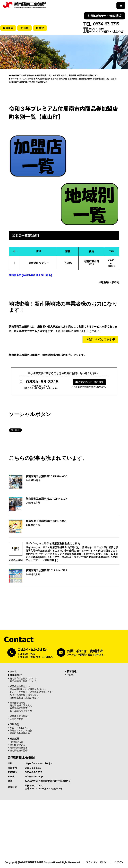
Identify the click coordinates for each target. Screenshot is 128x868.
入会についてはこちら (100, 339)
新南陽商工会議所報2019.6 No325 (46, 570)
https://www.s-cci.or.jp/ (39, 763)
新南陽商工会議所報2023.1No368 (46, 521)
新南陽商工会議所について (23, 678)
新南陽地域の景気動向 (21, 705)
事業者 (8, 28)
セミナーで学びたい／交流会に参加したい (31, 692)
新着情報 (72, 671)
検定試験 (15, 738)
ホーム (13, 671)
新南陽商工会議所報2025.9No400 (47, 476)
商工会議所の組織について (23, 681)
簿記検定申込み (18, 745)
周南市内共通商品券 (20, 733)
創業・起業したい (19, 728)
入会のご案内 (16, 719)
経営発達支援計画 (19, 716)
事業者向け (16, 675)
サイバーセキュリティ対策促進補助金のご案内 (53, 543)
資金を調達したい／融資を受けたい (28, 689)
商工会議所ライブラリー (22, 711)
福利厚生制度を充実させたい (24, 697)
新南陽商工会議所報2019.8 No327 (46, 499)
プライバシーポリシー (97, 862)
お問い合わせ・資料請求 (105, 16)
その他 (70, 675)
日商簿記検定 (16, 742)
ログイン (119, 862)
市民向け (15, 724)
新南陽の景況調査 (19, 708)
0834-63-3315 (106, 24)
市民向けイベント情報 (21, 730)
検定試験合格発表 (19, 748)
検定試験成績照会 (19, 750)
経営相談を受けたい (20, 686)
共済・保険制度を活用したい (24, 695)
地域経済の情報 (18, 703)
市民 (25, 28)
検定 (41, 28)
